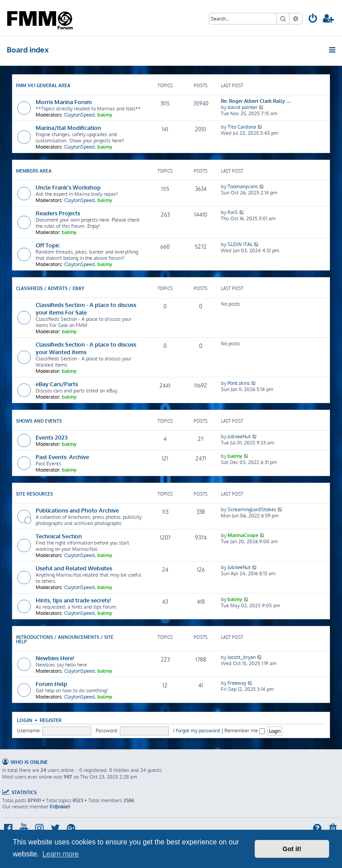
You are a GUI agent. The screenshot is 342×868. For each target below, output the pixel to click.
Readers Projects (58, 213)
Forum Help (51, 684)
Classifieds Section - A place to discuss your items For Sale (86, 308)
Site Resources (35, 494)
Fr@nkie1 (60, 807)
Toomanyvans (243, 186)
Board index (28, 50)
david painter (242, 107)
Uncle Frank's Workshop (68, 187)
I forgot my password (197, 731)
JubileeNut (239, 436)
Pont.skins (239, 383)
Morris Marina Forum (64, 102)
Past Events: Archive (62, 457)
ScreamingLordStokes (252, 509)
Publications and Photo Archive (77, 510)
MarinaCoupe (243, 535)
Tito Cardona (242, 127)
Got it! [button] (292, 849)
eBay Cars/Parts (57, 384)
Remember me (245, 731)
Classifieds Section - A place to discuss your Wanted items (86, 348)
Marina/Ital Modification (68, 127)
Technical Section (59, 536)
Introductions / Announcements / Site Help (65, 639)
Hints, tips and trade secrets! (73, 600)
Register (51, 720)
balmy (105, 115)
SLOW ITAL (240, 244)
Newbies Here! (55, 658)
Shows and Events (39, 421)
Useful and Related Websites (74, 568)
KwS (233, 212)
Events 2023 (52, 437)
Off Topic (48, 245)
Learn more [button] (61, 854)
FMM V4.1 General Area (43, 85)
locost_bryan (242, 657)
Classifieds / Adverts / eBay (50, 288)
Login (24, 720)
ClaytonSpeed (79, 115)
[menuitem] (313, 19)
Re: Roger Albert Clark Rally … (256, 101)
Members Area (34, 171)
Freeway (237, 683)
